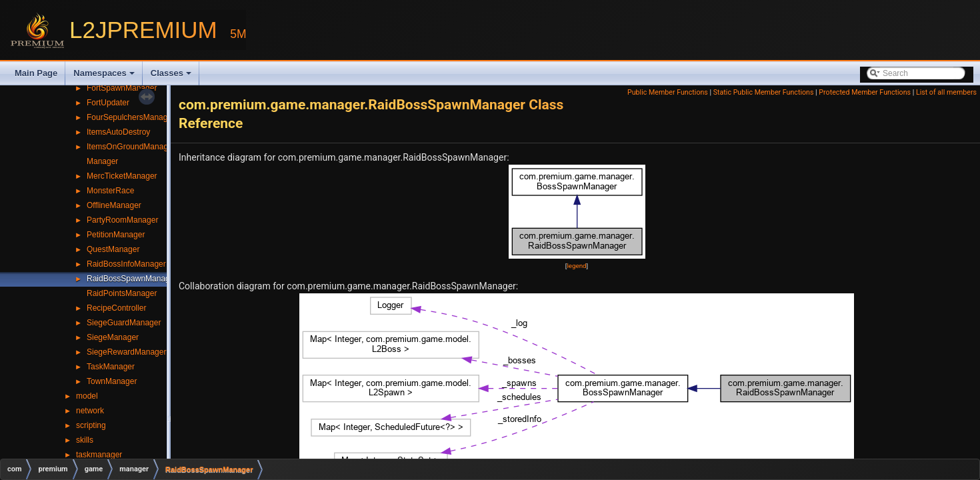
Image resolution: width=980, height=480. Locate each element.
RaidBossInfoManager (126, 264)
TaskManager (111, 367)
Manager (102, 161)
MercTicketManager (122, 176)
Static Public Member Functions (764, 92)
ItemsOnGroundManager (131, 147)
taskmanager (99, 455)
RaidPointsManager (122, 293)
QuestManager (113, 249)
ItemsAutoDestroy (118, 132)
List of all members (946, 92)
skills (85, 440)
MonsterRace (110, 191)
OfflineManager (114, 205)
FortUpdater (108, 103)
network (90, 411)
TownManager (112, 381)
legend (576, 266)
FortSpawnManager (122, 88)
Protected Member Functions (865, 92)
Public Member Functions (668, 92)
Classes (171, 73)
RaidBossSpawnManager (132, 279)
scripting (91, 425)
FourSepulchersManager (131, 117)
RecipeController (116, 308)
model (87, 396)
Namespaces (104, 73)
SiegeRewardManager (126, 352)
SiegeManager (113, 337)
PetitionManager (116, 235)
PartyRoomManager (122, 220)
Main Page (36, 73)
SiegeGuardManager (124, 323)
